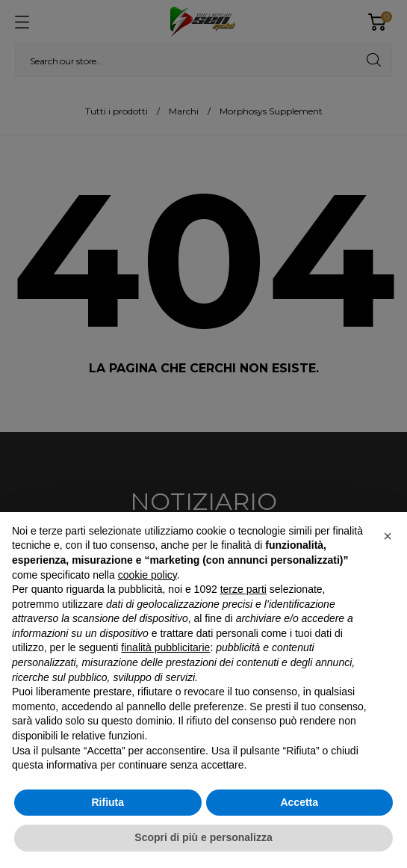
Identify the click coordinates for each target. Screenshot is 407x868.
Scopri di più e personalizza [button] (203, 837)
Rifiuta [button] (108, 802)
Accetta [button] (299, 802)
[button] (388, 536)
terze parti (243, 589)
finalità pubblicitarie (165, 647)
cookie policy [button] (147, 575)
